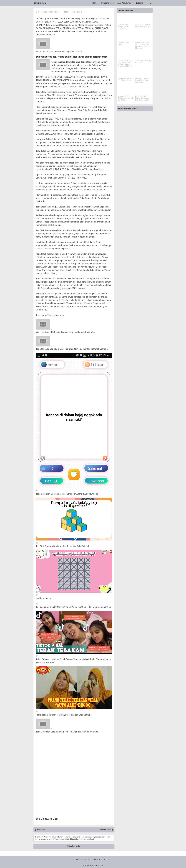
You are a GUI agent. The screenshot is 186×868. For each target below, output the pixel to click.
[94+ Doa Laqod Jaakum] (126, 37)
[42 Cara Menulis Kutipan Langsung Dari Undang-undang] (143, 90)
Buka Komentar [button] (74, 846)
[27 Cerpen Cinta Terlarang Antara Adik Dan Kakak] (126, 90)
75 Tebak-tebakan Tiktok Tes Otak (59, 12)
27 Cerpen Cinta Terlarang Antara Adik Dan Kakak (126, 98)
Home (95, 3)
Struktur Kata (40, 3)
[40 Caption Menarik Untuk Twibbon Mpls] (143, 19)
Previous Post (105, 830)
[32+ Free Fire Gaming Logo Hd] (143, 55)
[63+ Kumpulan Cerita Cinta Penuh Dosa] (126, 72)
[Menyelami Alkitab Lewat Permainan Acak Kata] (143, 72)
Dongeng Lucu (107, 3)
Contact (87, 859)
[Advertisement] (74, 758)
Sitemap (107, 859)
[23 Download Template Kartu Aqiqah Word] (126, 19)
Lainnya (141, 3)
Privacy (97, 859)
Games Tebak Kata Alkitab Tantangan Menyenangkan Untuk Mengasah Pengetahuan (143, 46)
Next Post (41, 830)
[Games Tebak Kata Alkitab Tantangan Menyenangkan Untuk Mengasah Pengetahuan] (143, 37)
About (78, 859)
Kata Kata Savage (125, 3)
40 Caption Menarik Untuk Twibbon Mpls (143, 26)
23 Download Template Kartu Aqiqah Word (124, 27)
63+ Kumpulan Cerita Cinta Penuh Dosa (126, 79)
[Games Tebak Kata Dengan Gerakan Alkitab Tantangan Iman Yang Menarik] (126, 55)
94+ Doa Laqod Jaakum (124, 44)
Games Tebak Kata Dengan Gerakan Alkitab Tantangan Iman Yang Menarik (125, 63)
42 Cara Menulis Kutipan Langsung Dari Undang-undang (143, 98)
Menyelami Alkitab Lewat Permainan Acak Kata (142, 80)
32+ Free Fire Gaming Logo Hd (143, 61)
